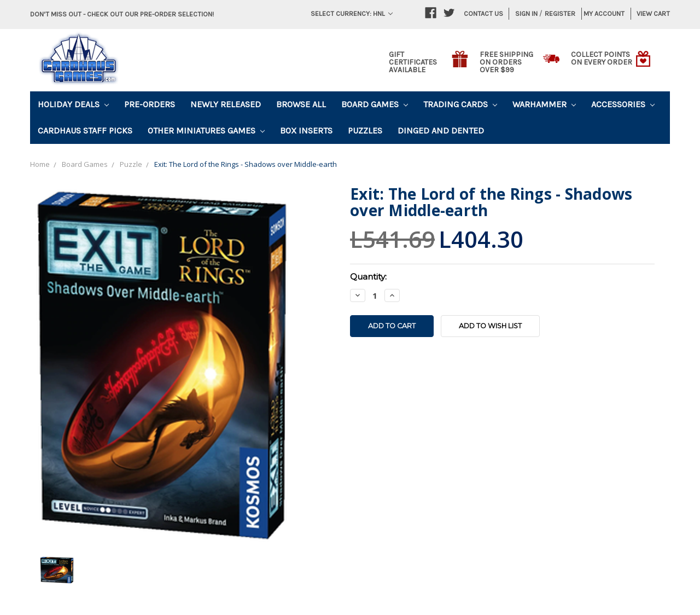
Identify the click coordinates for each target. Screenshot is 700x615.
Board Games (375, 104)
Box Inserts (306, 130)
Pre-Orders (150, 104)
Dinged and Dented (441, 130)
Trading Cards (460, 104)
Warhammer (544, 104)
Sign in (526, 13)
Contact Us (483, 13)
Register (560, 13)
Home (40, 164)
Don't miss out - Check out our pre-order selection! (122, 14)
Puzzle (131, 164)
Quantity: (368, 277)
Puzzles (365, 130)
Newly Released (226, 104)
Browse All (301, 104)
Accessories (623, 104)
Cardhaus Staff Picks (85, 130)
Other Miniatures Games (206, 130)
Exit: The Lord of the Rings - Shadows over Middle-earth (246, 164)
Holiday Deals (73, 104)
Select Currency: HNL (352, 13)
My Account (604, 13)
